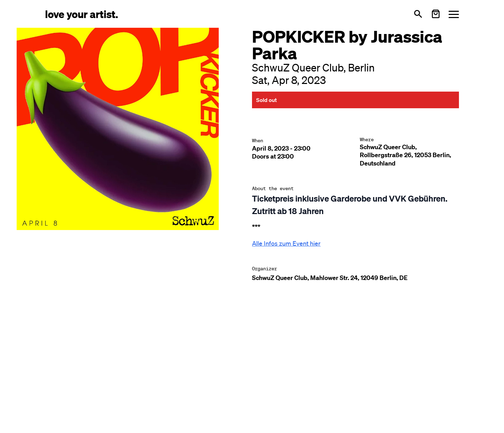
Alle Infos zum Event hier (286, 243)
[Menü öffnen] (454, 14)
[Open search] (418, 14)
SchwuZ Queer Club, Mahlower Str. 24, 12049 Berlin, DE (330, 278)
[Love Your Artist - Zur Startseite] (82, 14)
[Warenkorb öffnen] (436, 14)
